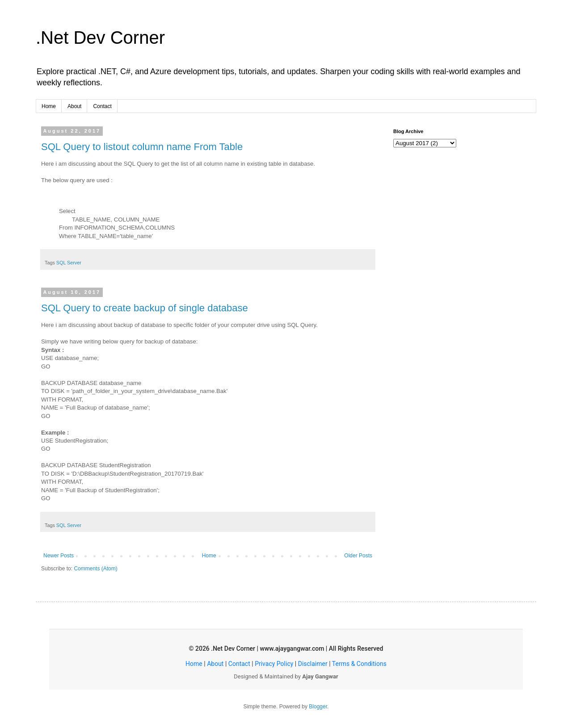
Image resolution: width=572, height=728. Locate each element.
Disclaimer (313, 664)
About (74, 106)
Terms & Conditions (359, 664)
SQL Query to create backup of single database (145, 308)
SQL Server (69, 263)
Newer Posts (59, 556)
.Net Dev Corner (100, 38)
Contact (102, 106)
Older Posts (358, 556)
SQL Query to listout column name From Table (142, 147)
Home (49, 106)
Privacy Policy (274, 664)
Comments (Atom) (95, 569)
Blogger (318, 707)
